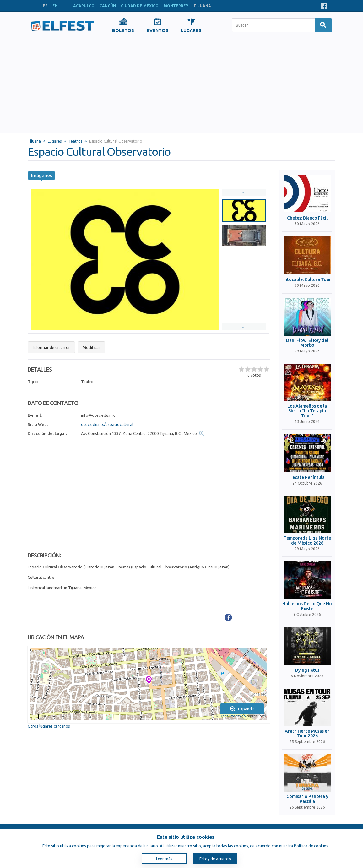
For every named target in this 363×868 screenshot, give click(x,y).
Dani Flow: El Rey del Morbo (307, 343)
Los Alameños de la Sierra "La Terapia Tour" (307, 411)
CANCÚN (108, 6)
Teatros (75, 141)
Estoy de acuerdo (215, 859)
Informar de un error (51, 347)
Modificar (91, 347)
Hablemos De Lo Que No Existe (307, 606)
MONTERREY (176, 6)
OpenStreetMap (233, 716)
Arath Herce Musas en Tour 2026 (307, 734)
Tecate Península (307, 477)
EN (55, 6)
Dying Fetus (307, 670)
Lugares (55, 141)
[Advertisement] (181, 85)
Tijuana (34, 141)
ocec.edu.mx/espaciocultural (107, 424)
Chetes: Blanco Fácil (307, 218)
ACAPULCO (84, 6)
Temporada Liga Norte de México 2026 (307, 540)
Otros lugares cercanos (49, 726)
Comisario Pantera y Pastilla (307, 799)
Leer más (164, 859)
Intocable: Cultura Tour (307, 280)
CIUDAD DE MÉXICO (140, 6)
